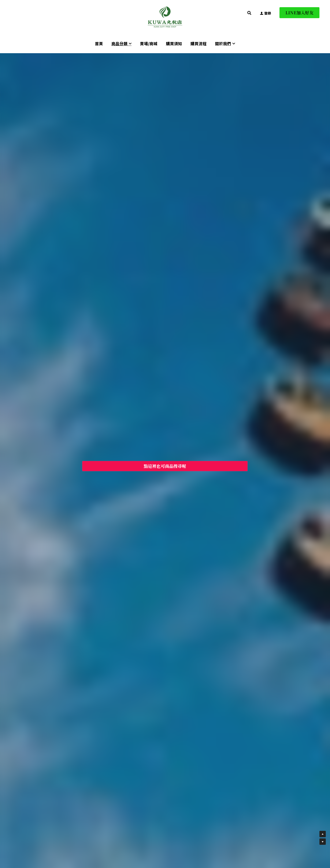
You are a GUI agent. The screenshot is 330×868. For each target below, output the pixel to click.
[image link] (165, 17)
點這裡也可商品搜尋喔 (165, 466)
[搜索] (249, 13)
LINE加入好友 (299, 13)
